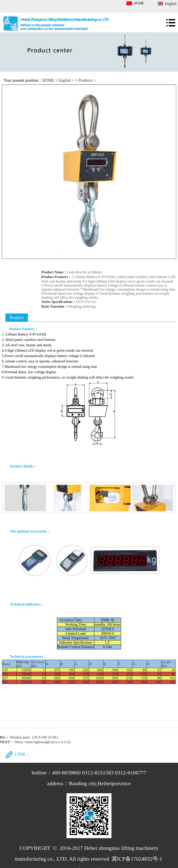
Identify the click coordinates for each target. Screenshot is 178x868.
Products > (87, 80)
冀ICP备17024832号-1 (137, 859)
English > (66, 80)
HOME (48, 80)
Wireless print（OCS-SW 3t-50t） (35, 737)
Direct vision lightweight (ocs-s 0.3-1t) (42, 742)
